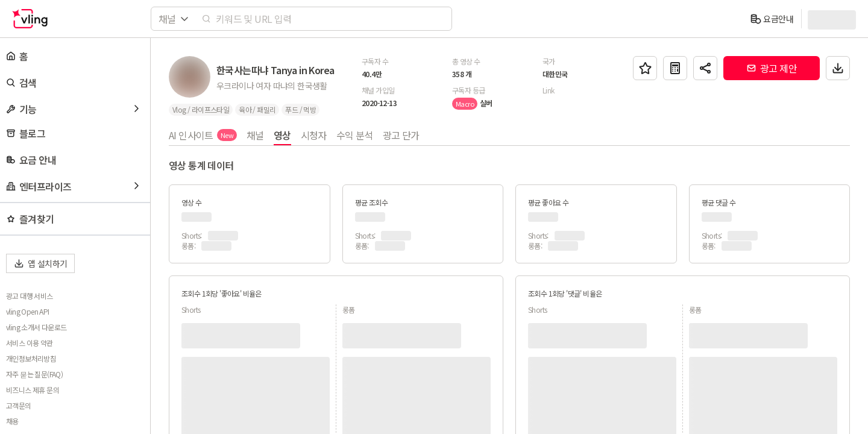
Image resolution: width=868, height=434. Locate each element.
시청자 (314, 135)
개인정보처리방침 (31, 359)
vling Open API (28, 312)
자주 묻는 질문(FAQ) (34, 374)
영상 (282, 135)
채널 (255, 135)
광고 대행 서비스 (30, 296)
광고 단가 (401, 135)
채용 (12, 421)
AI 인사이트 (203, 135)
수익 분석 (355, 135)
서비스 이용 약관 (30, 343)
